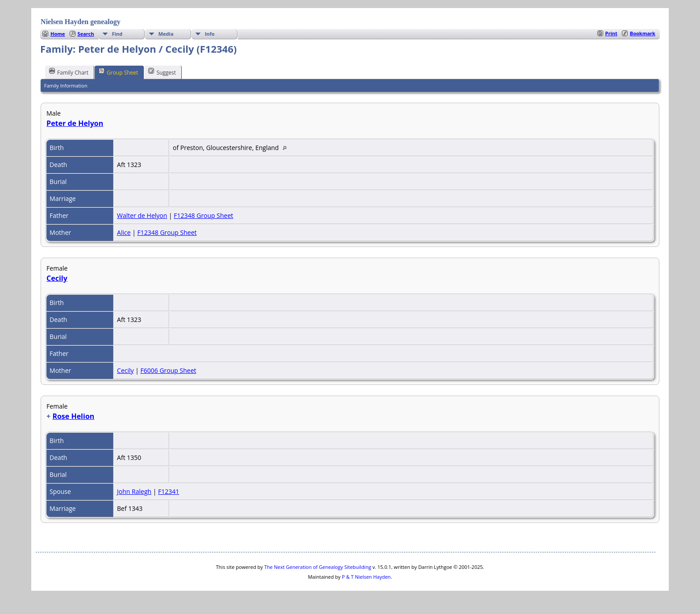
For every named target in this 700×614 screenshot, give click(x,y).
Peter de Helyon (75, 123)
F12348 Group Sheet (203, 215)
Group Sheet (118, 72)
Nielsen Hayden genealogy (81, 22)
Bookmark (643, 33)
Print (611, 33)
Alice (124, 232)
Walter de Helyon (142, 215)
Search (86, 34)
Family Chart (69, 72)
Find (117, 34)
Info (210, 34)
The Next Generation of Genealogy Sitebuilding (318, 567)
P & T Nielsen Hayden (367, 577)
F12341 (169, 491)
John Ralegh (134, 491)
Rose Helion (73, 416)
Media (166, 34)
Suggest (162, 72)
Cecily (57, 278)
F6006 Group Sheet (169, 370)
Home (58, 34)
